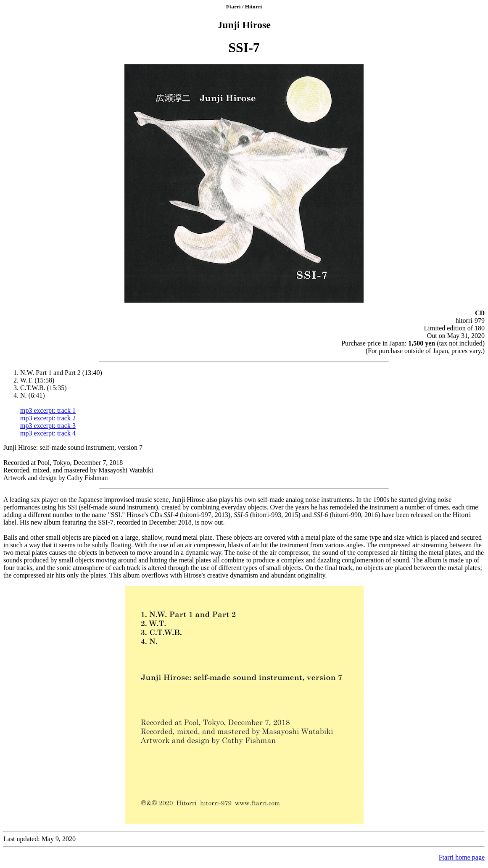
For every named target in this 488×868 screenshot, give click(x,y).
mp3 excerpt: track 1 (48, 410)
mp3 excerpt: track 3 (48, 426)
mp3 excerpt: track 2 (48, 418)
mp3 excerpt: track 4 (48, 433)
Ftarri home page (462, 857)
